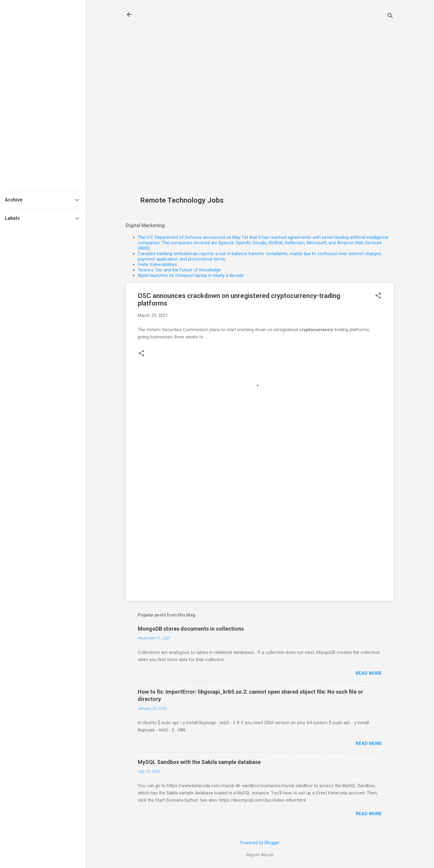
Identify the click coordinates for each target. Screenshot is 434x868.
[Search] (390, 16)
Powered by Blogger (260, 843)
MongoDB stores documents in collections (191, 629)
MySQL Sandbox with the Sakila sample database (199, 762)
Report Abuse (260, 855)
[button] (378, 296)
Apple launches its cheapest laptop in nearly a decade (191, 275)
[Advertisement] (184, 101)
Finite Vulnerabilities (157, 265)
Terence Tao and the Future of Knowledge (179, 270)
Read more (369, 673)
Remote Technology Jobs (182, 200)
